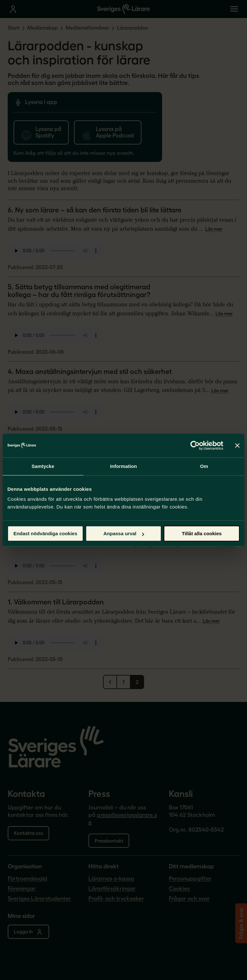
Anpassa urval (124, 533)
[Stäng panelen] (237, 445)
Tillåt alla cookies (202, 533)
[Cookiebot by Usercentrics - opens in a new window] (195, 445)
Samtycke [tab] (43, 466)
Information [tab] (123, 466)
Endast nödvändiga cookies (45, 533)
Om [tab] (204, 466)
